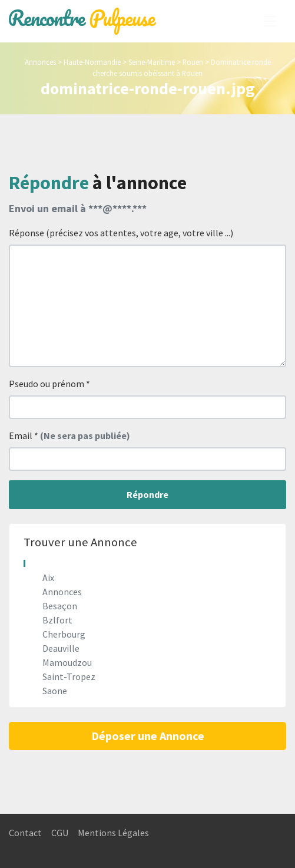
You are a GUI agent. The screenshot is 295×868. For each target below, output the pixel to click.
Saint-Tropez (69, 676)
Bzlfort (57, 620)
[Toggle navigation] (270, 21)
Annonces (40, 62)
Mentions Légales (113, 833)
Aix (48, 577)
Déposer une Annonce (148, 736)
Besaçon (60, 606)
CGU (60, 833)
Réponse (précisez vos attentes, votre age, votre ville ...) (121, 233)
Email (69, 435)
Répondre (147, 494)
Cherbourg (64, 634)
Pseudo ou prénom (49, 384)
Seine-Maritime (152, 62)
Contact (25, 833)
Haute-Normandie (92, 62)
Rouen (193, 62)
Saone (55, 691)
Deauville (61, 648)
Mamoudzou (67, 662)
